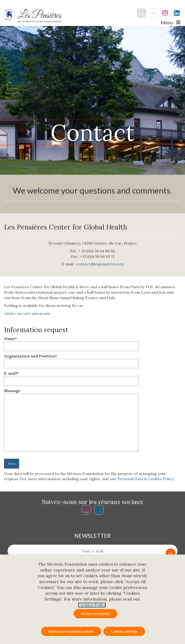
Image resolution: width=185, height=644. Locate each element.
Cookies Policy (92, 605)
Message (71, 393)
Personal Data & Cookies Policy (145, 479)
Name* (71, 342)
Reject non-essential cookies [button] (71, 631)
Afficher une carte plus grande (27, 314)
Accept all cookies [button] (95, 614)
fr (153, 13)
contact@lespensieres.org (100, 264)
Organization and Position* (71, 360)
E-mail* (71, 377)
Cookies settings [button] (124, 631)
